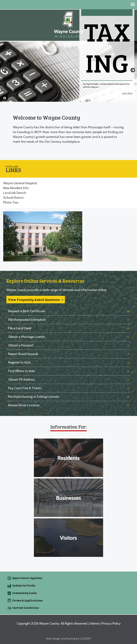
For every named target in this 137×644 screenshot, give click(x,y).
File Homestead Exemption (27, 320)
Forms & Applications (27, 600)
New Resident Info (16, 188)
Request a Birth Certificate (27, 311)
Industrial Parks (24, 585)
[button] (5, 98)
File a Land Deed (20, 328)
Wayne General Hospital (20, 183)
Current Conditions (26, 608)
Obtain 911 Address (21, 380)
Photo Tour (11, 202)
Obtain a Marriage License (26, 337)
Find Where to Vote (22, 371)
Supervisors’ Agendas (27, 578)
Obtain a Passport (21, 345)
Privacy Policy (111, 624)
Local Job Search (15, 193)
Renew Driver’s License (24, 405)
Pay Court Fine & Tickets (25, 388)
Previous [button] (4, 70)
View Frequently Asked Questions (34, 300)
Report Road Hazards (23, 354)
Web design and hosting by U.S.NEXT (69, 639)
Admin (95, 624)
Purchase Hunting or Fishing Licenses (34, 397)
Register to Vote (19, 362)
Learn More (127, 93)
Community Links (25, 593)
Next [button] (133, 70)
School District (13, 198)
